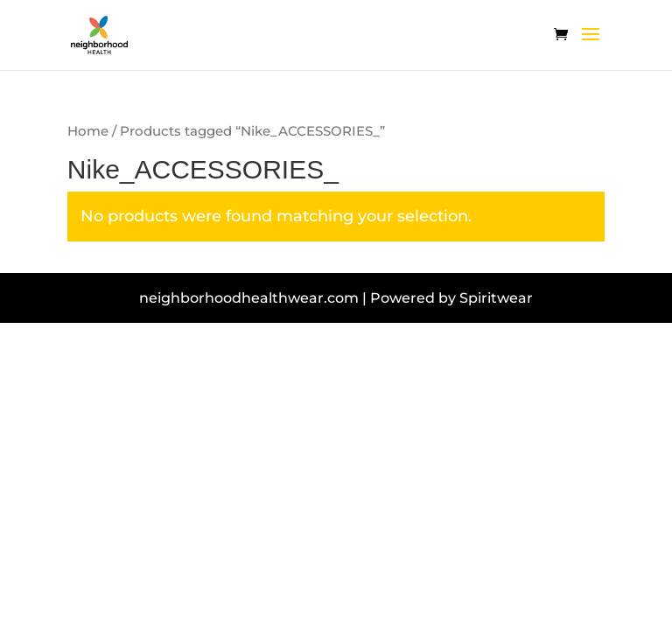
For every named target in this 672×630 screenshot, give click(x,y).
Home (88, 131)
